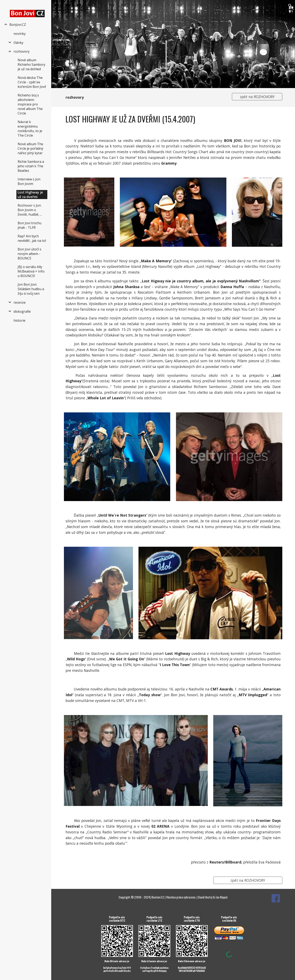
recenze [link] (20, 302)
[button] (290, 6)
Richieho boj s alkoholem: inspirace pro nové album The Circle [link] (30, 104)
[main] (145, 97)
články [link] (18, 43)
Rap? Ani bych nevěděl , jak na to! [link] (32, 238)
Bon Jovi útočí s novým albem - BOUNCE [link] (29, 254)
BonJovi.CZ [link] (18, 25)
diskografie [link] (22, 311)
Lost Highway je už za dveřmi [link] (30, 195)
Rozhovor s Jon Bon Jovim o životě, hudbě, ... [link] (30, 210)
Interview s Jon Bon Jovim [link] (29, 181)
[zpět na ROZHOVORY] (257, 97)
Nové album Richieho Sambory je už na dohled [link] (31, 65)
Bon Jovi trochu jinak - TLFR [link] (29, 225)
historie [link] (19, 320)
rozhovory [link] (22, 51)
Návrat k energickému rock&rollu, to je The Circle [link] (30, 129)
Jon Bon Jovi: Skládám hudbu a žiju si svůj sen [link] (31, 289)
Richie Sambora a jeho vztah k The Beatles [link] (31, 166)
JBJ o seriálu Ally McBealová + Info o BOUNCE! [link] (31, 271)
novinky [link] (20, 34)
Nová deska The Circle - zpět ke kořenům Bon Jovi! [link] (32, 82)
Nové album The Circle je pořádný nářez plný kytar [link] (30, 148)
